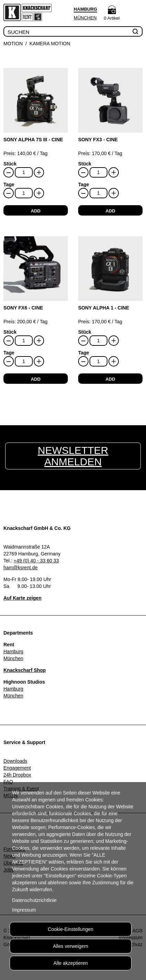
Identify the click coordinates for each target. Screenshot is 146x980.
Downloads (15, 761)
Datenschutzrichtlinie (34, 900)
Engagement (17, 768)
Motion (13, 44)
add (35, 211)
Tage (9, 184)
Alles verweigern (71, 946)
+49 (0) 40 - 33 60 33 (36, 561)
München (85, 18)
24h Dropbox (17, 775)
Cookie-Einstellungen (71, 929)
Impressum (24, 910)
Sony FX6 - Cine (23, 308)
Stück (10, 164)
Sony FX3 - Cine (98, 140)
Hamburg (13, 651)
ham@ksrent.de (20, 568)
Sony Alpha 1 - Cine (104, 308)
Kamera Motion (50, 44)
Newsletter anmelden (73, 456)
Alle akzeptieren (71, 963)
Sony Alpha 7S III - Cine (33, 140)
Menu (135, 13)
